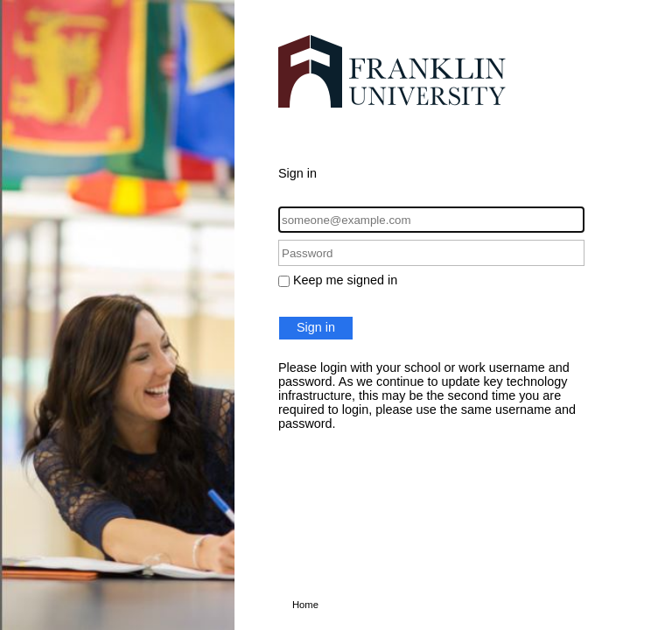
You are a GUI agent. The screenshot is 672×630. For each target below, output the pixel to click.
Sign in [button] (316, 327)
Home (305, 605)
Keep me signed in (345, 280)
